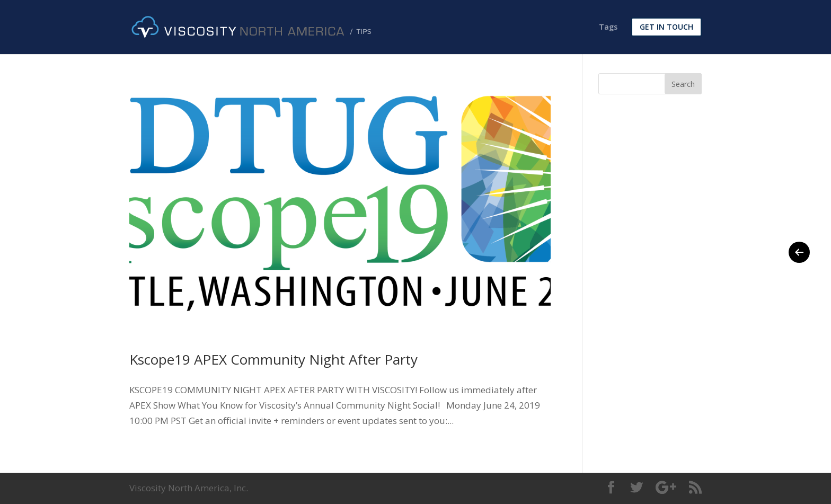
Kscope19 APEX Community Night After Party (273, 359)
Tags (608, 28)
